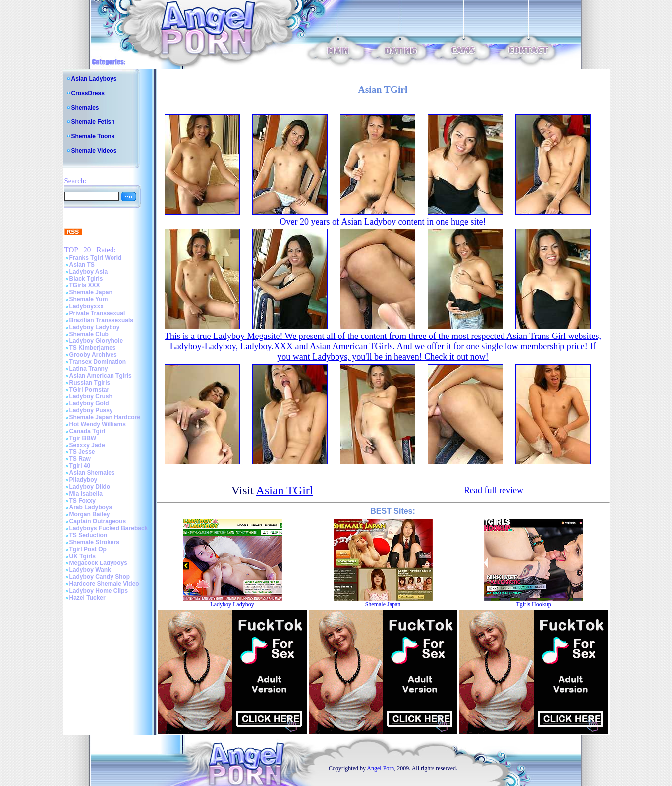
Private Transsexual (97, 313)
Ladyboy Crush (91, 396)
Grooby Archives (93, 355)
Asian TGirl (285, 490)
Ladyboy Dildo (90, 487)
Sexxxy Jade (87, 445)
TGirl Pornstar (89, 390)
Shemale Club (89, 334)
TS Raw (80, 459)
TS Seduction (88, 535)
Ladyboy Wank (90, 570)
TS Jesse (82, 452)
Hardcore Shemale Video (104, 584)
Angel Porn (380, 768)
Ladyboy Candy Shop (100, 577)
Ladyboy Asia (89, 272)
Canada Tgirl (87, 431)
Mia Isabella (86, 494)
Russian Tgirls (90, 383)
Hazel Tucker (87, 598)
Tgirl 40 (80, 466)
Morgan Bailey (90, 514)
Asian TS (82, 265)
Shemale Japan (91, 292)
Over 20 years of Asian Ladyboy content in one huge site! (383, 222)
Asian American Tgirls (101, 376)
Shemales (85, 108)
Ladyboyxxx (86, 306)
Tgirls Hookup (533, 604)
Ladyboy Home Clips (99, 591)
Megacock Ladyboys (98, 563)
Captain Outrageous (98, 521)
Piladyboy (84, 480)
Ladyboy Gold (89, 403)
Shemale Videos (94, 151)
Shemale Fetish (93, 122)
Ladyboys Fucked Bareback (109, 528)
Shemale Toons (93, 136)
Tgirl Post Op (88, 549)
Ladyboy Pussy (91, 410)
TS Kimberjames (93, 348)
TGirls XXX (85, 285)
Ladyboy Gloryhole (96, 341)
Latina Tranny (89, 369)
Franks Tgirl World (96, 258)
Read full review (494, 490)
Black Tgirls (86, 279)
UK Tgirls (83, 556)
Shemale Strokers (94, 542)
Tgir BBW (83, 438)
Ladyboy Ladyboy (95, 327)
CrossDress (88, 93)
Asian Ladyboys (94, 79)
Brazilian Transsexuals (101, 320)
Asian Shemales (92, 473)
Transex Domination (98, 362)
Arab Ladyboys (91, 507)
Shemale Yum (89, 299)
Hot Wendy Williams (98, 424)
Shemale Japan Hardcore (105, 417)
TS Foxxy (83, 501)
